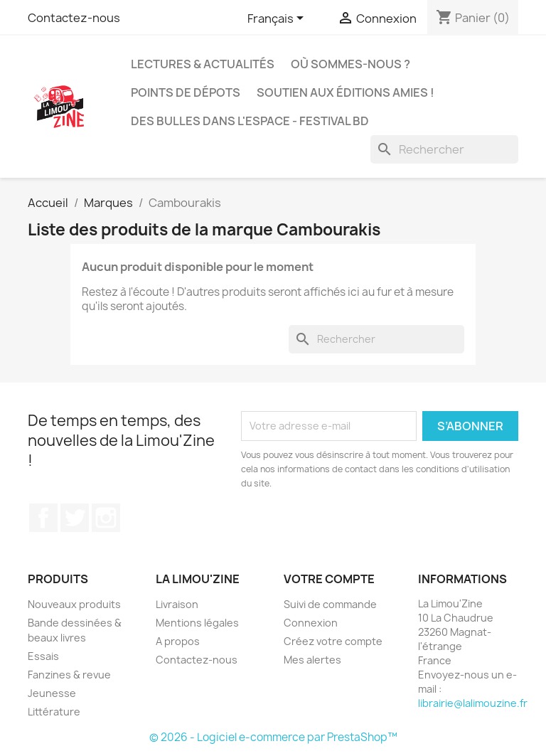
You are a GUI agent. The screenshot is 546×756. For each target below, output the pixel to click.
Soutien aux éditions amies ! (346, 92)
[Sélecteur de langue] (278, 19)
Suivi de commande (330, 604)
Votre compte (329, 579)
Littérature (54, 712)
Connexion (311, 623)
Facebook (43, 518)
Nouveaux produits (74, 604)
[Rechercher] (444, 149)
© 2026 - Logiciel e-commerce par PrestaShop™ (273, 737)
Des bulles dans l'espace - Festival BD (250, 121)
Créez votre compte (333, 641)
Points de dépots (186, 92)
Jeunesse (52, 693)
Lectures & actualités (203, 64)
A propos (178, 641)
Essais (43, 656)
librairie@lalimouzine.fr (473, 703)
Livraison (177, 604)
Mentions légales (197, 623)
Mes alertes (312, 660)
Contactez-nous (74, 18)
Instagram (106, 518)
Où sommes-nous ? (350, 64)
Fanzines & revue (69, 675)
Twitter (75, 518)
